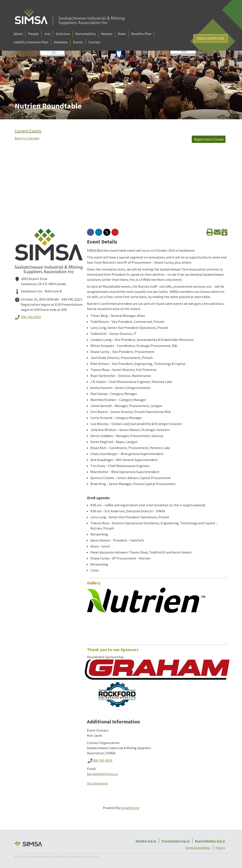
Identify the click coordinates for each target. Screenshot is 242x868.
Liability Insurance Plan (31, 42)
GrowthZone (130, 808)
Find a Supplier (211, 38)
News (122, 34)
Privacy (220, 848)
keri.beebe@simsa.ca (102, 774)
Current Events (28, 131)
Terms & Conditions (198, 848)
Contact (94, 42)
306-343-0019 (28, 317)
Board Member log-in (210, 841)
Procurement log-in (176, 841)
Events (78, 42)
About (18, 34)
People (33, 34)
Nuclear (107, 34)
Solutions (63, 34)
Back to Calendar (27, 138)
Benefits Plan (141, 34)
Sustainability (86, 34)
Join (47, 34)
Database (61, 42)
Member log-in (146, 841)
